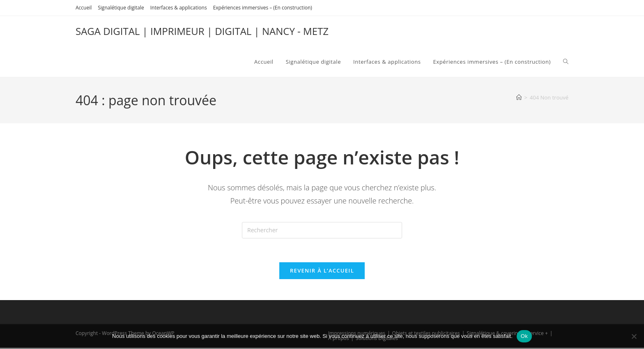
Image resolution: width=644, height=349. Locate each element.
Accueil (84, 8)
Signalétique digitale (121, 8)
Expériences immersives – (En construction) (263, 8)
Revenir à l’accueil (322, 272)
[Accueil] (519, 97)
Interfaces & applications (179, 8)
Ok (524, 336)
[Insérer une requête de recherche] (322, 230)
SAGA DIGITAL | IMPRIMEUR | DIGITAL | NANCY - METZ (202, 31)
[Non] (634, 336)
